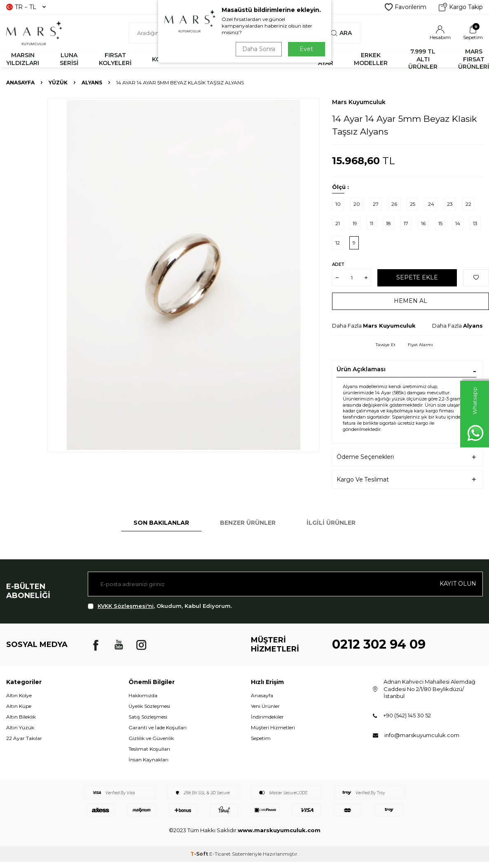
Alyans (92, 83)
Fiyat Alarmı (420, 345)
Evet (306, 49)
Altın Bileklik (21, 717)
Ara (341, 33)
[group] (184, 275)
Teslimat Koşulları (149, 749)
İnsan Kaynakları (149, 760)
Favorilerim (406, 7)
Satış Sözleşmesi (148, 717)
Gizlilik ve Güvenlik (151, 738)
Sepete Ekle (417, 277)
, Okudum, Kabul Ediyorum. (160, 606)
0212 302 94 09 (379, 644)
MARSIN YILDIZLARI (23, 59)
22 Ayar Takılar (24, 738)
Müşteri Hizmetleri (273, 727)
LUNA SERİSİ (69, 59)
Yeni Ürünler (265, 706)
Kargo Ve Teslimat (363, 479)
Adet (338, 264)
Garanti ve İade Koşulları (158, 727)
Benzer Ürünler (248, 523)
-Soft (200, 854)
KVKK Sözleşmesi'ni (126, 606)
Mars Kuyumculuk (359, 102)
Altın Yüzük (20, 727)
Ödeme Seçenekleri (365, 457)
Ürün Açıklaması (361, 369)
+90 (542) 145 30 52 (407, 715)
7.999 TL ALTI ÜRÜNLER (423, 59)
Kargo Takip (461, 7)
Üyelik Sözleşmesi (149, 706)
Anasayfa (20, 83)
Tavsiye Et (386, 345)
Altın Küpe (19, 706)
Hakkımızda (143, 695)
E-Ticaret (220, 854)
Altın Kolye (19, 695)
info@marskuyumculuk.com (422, 735)
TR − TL (26, 7)
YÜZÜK (58, 83)
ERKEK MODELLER (371, 59)
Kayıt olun (458, 584)
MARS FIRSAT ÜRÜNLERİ (474, 59)
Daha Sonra (259, 49)
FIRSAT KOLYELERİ (115, 59)
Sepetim (261, 738)
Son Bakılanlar (161, 523)
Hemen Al (411, 301)
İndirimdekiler (267, 717)
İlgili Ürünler (331, 523)
